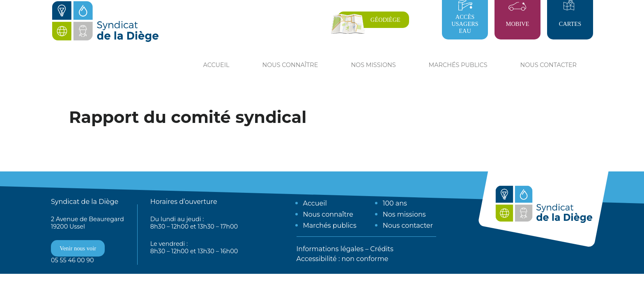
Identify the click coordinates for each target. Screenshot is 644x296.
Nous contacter (549, 65)
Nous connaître (328, 214)
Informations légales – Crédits (345, 249)
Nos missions (404, 214)
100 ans (395, 203)
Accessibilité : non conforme (343, 259)
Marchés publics (330, 225)
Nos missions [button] (373, 65)
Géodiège (385, 20)
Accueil (216, 65)
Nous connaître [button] (290, 65)
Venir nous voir (78, 248)
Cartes (570, 24)
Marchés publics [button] (458, 65)
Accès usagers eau (465, 24)
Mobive (518, 24)
